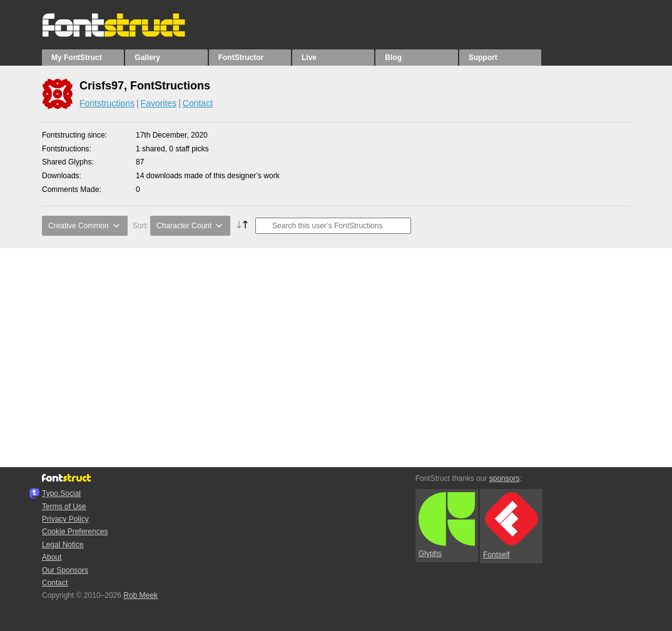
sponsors (505, 478)
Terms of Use (64, 507)
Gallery (147, 58)
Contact (198, 103)
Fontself (511, 526)
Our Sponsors (65, 570)
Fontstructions (107, 103)
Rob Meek (140, 595)
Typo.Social (61, 493)
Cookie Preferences (75, 532)
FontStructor (241, 58)
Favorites (159, 103)
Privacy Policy (65, 519)
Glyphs (447, 525)
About (52, 557)
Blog (393, 58)
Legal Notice (63, 545)
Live (309, 58)
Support (483, 58)
